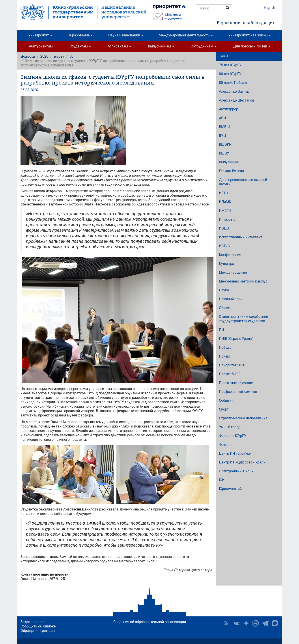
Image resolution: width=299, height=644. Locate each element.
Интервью (227, 219)
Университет (40, 35)
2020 (44, 56)
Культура (227, 264)
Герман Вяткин (231, 171)
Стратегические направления (243, 418)
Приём (224, 356)
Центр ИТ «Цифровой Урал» (242, 462)
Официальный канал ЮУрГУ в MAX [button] (275, 623)
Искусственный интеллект (241, 237)
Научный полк (231, 299)
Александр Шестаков (237, 100)
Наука (224, 290)
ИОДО (224, 228)
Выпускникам (161, 46)
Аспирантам (119, 46)
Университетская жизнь (250, 35)
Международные (233, 272)
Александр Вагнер (234, 91)
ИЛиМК (225, 202)
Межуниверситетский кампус (243, 281)
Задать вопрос (33, 622)
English (269, 8)
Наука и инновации (126, 35)
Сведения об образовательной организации (150, 622)
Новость (28, 56)
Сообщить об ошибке (38, 626)
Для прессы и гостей (252, 46)
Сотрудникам (204, 46)
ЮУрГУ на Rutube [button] (256, 623)
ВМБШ (224, 127)
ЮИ (222, 480)
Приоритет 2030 (232, 365)
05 (72, 56)
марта (59, 56)
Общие (224, 308)
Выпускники (229, 162)
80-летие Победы (233, 83)
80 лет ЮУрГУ (230, 74)
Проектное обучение (236, 383)
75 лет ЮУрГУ (230, 65)
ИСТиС (224, 246)
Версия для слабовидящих (246, 23)
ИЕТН (223, 193)
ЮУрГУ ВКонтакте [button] (236, 623)
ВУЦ (222, 136)
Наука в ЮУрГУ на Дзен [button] (246, 623)
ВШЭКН (225, 144)
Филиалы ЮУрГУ (233, 436)
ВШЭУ (224, 153)
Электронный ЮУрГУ (236, 471)
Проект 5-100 (230, 374)
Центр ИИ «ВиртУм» (235, 453)
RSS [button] (226, 623)
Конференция (230, 255)
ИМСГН (225, 211)
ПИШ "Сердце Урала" (236, 339)
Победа (225, 347)
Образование (80, 35)
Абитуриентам (41, 46)
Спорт (224, 409)
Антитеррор (229, 109)
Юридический (230, 489)
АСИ (222, 118)
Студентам (80, 46)
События (226, 400)
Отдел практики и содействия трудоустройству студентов (244, 319)
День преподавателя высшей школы (243, 182)
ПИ (221, 330)
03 (27, 90)
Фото (223, 445)
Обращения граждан (38, 631)
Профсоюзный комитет (238, 392)
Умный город (230, 427)
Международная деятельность (186, 35)
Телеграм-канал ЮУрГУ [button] (265, 623)
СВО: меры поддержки (173, 17)
